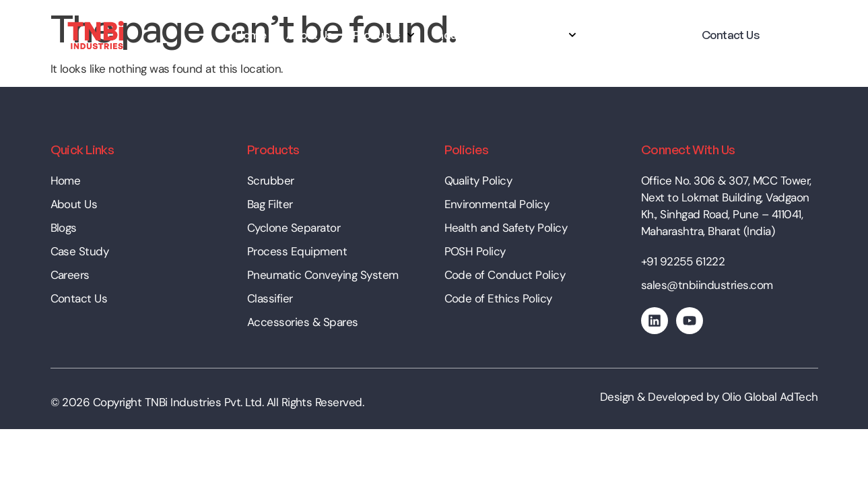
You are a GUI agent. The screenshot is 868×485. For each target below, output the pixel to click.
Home (251, 35)
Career (615, 35)
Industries (461, 35)
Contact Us (731, 35)
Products (384, 35)
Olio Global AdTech (770, 397)
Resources (542, 35)
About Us (309, 35)
